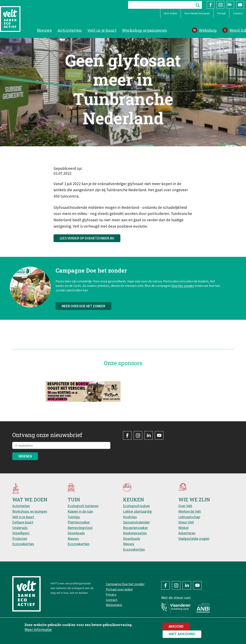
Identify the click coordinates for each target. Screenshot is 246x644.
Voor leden (171, 13)
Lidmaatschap (189, 517)
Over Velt (185, 506)
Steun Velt (186, 522)
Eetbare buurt (23, 522)
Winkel (183, 528)
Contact (238, 13)
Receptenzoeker (135, 528)
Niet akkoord (182, 635)
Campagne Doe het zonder (125, 584)
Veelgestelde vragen (194, 538)
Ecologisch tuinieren (83, 506)
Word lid (238, 30)
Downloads (76, 533)
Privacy (111, 594)
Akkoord (176, 627)
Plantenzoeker (79, 522)
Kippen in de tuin (80, 511)
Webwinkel (114, 605)
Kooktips (130, 517)
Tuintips (74, 517)
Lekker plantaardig (137, 511)
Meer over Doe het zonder (83, 310)
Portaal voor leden (119, 589)
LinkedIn (230, 5)
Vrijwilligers (21, 533)
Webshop (208, 30)
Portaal (221, 13)
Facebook (211, 5)
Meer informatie (38, 631)
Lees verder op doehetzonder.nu (87, 238)
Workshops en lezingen (30, 511)
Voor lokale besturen (197, 13)
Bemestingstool (80, 528)
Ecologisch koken (136, 506)
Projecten (20, 538)
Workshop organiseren (144, 30)
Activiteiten (70, 30)
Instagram (220, 5)
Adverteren (187, 533)
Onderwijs (20, 528)
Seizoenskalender (136, 522)
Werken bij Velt (190, 511)
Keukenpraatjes (135, 533)
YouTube (240, 5)
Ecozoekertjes (23, 544)
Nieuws (44, 30)
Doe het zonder (183, 290)
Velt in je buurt (102, 30)
